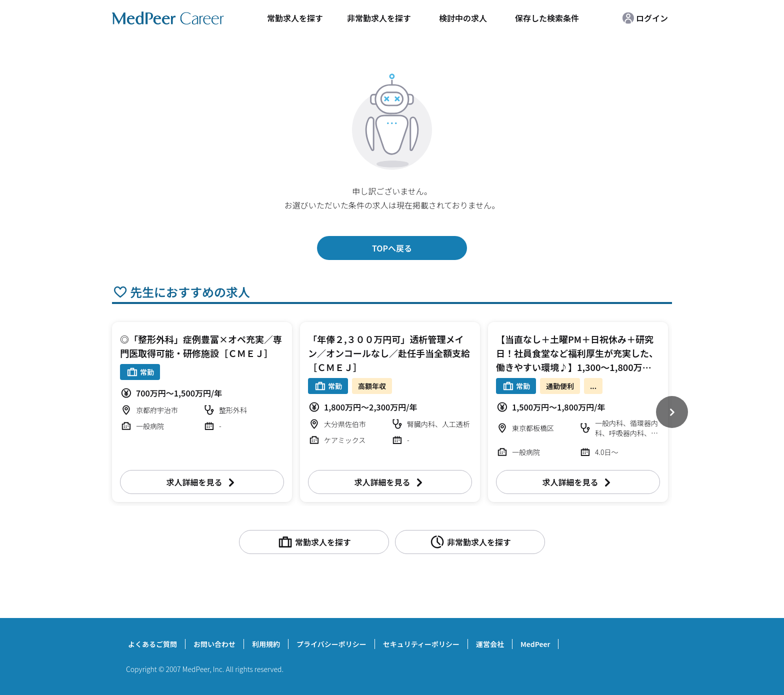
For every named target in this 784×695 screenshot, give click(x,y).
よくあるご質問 (152, 644)
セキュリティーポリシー (421, 644)
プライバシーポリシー (331, 644)
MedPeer (535, 644)
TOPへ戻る (392, 248)
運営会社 (490, 644)
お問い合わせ (214, 644)
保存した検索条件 (547, 18)
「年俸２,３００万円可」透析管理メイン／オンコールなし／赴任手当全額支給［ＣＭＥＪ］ (389, 353)
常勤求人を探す (295, 18)
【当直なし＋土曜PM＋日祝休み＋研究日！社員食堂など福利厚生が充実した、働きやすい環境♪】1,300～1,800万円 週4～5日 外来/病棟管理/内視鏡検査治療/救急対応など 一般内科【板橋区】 (578, 367)
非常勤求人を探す (379, 18)
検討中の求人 (463, 18)
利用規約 (266, 644)
